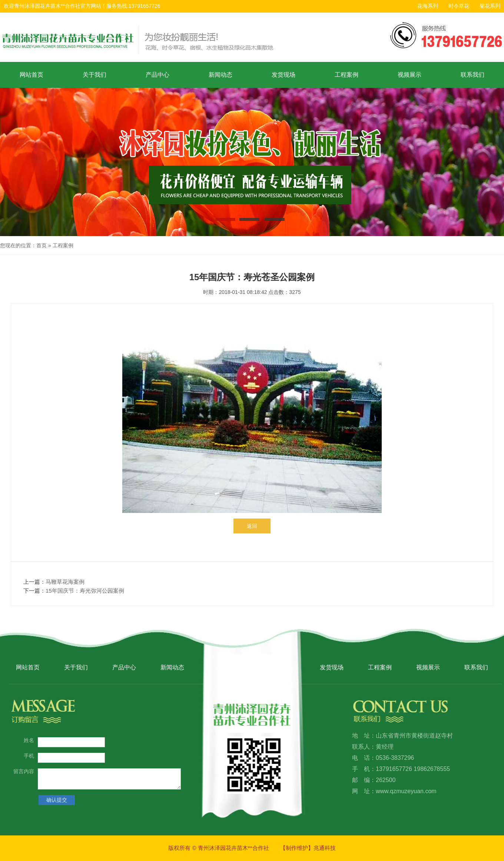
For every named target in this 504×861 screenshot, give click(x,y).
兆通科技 (325, 848)
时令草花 (459, 6)
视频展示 (409, 75)
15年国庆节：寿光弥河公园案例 (85, 591)
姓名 (29, 740)
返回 (252, 526)
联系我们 (472, 75)
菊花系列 (490, 6)
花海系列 (428, 6)
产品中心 (157, 75)
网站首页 (31, 75)
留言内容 (24, 771)
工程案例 (346, 75)
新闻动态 (220, 75)
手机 (29, 756)
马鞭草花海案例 (65, 582)
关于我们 (94, 75)
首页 (42, 245)
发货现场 (283, 75)
